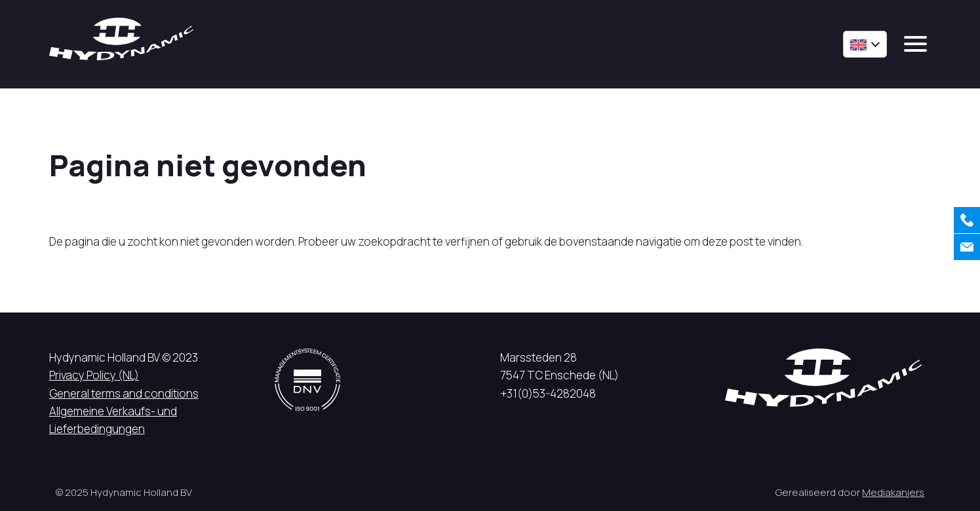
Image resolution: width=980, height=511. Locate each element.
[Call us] (967, 220)
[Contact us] (967, 247)
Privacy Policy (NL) (94, 375)
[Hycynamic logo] (121, 39)
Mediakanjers (893, 492)
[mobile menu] (915, 44)
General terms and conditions (124, 393)
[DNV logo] (307, 380)
